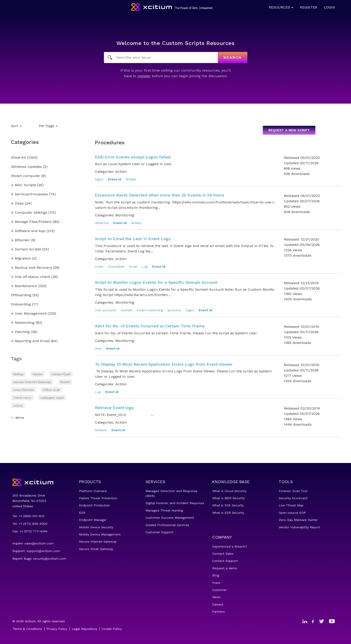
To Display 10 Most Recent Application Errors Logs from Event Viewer (164, 364)
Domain (127, 310)
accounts (174, 310)
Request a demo (225, 568)
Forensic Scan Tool (293, 491)
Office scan (51, 390)
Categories (25, 142)
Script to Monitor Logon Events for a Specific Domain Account (156, 282)
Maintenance (24, 286)
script (99, 267)
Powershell (116, 267)
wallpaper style (52, 398)
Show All (18, 158)
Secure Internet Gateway (32, 382)
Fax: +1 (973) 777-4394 (30, 531)
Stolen (65, 382)
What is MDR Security (228, 498)
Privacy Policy (57, 629)
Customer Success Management (170, 518)
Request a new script (289, 130)
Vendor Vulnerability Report (299, 527)
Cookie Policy (112, 629)
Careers (218, 604)
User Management (29, 314)
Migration (21, 259)
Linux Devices (24, 390)
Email (133, 267)
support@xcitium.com (43, 551)
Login (329, 7)
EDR (82, 513)
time (98, 348)
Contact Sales (223, 554)
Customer (219, 590)
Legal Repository (84, 629)
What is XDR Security (228, 505)
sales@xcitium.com (39, 543)
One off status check (31, 277)
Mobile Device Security (96, 527)
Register (309, 7)
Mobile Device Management (100, 534)
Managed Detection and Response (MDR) (171, 493)
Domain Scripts (26, 249)
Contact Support (225, 561)
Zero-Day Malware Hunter (298, 520)
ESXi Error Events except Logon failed (133, 157)
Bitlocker (20, 240)
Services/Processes (29, 194)
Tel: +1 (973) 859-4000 (30, 524)
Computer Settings (29, 213)
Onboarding (21, 304)
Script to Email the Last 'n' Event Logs (133, 239)
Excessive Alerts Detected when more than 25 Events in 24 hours (160, 195)
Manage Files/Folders (31, 222)
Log (145, 267)
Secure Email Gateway (96, 549)
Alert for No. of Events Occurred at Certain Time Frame (150, 326)
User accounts (106, 310)
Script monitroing (150, 310)
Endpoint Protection (94, 505)
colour (18, 405)
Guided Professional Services (167, 525)
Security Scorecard (293, 498)
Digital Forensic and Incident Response (175, 503)
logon (99, 179)
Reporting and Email (30, 341)
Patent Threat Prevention (98, 498)
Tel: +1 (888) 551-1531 (28, 516)
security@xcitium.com (50, 559)
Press (216, 583)
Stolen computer (26, 176)
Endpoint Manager (93, 520)
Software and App (28, 231)
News (216, 597)
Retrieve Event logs (114, 408)
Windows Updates (26, 167)
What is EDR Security (228, 513)
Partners (218, 612)
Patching (20, 332)
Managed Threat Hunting (164, 510)
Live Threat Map (291, 505)
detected (102, 223)
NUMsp (18, 374)
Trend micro (22, 398)
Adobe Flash (61, 374)
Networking (23, 323)
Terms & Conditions (27, 629)
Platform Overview (93, 491)
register (144, 76)
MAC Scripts (24, 185)
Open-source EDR (292, 513)
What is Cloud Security (229, 491)
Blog (216, 575)
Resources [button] (281, 7)
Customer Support (159, 532)
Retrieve (101, 430)
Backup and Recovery (31, 268)
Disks (17, 204)
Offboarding (21, 295)
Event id (115, 179)
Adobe (37, 374)
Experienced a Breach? (230, 546)
